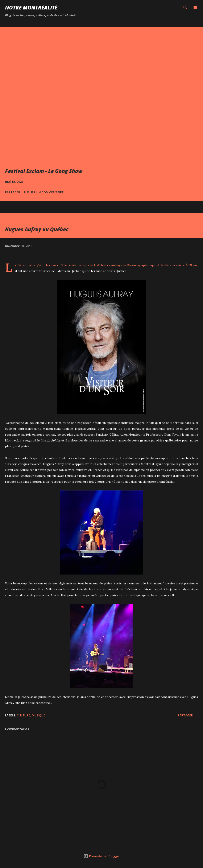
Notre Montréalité (31, 7)
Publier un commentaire (44, 192)
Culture (23, 715)
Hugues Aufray (110, 265)
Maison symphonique (141, 265)
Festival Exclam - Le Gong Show (44, 171)
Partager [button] (13, 192)
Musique (38, 715)
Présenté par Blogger (102, 856)
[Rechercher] (185, 8)
